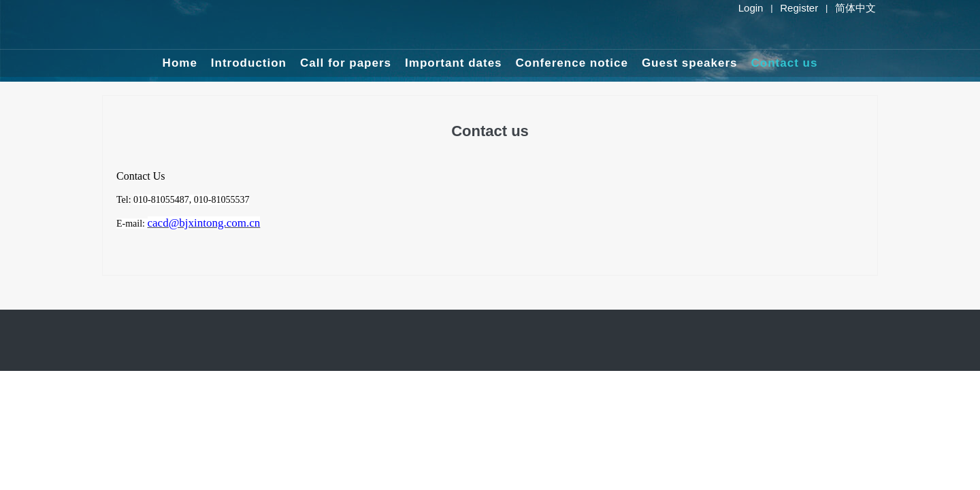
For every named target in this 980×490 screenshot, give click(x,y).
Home (180, 63)
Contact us (785, 63)
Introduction (249, 63)
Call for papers (346, 63)
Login (751, 8)
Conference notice (572, 63)
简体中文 (855, 8)
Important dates (454, 63)
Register (799, 8)
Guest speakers (690, 63)
